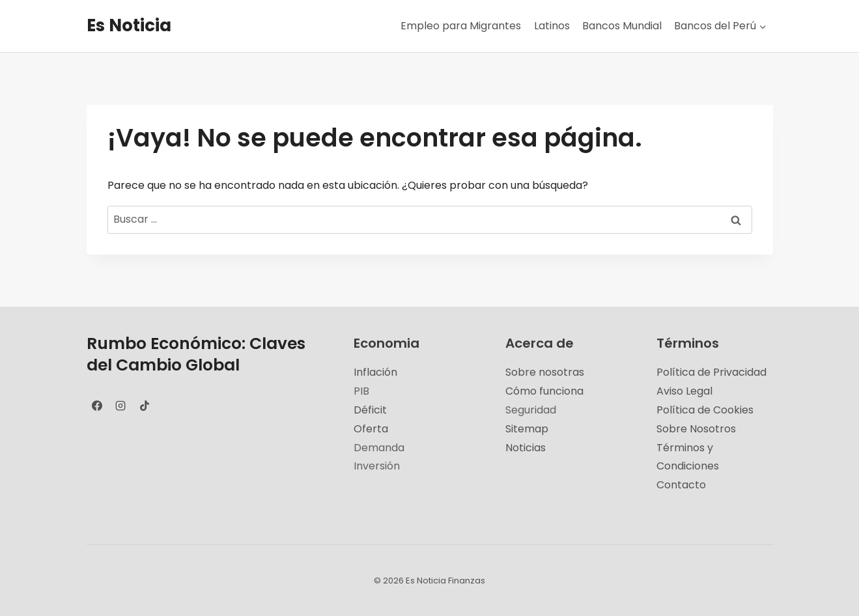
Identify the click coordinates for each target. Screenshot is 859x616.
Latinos (552, 26)
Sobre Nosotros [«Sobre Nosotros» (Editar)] (696, 429)
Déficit (370, 410)
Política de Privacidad (711, 372)
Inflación (375, 372)
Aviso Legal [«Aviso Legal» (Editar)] (684, 391)
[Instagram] (120, 406)
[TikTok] (145, 406)
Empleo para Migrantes (461, 26)
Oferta (371, 429)
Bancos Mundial (622, 26)
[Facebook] (97, 406)
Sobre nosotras (545, 372)
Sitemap (527, 429)
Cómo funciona (544, 391)
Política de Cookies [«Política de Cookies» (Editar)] (705, 410)
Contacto (681, 485)
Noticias (526, 448)
